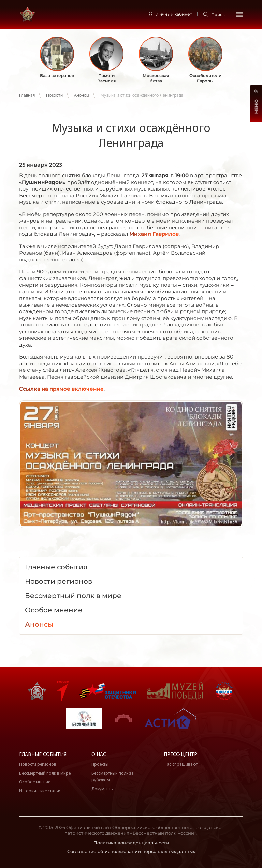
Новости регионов (38, 764)
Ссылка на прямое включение (61, 389)
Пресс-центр (180, 754)
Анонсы (82, 95)
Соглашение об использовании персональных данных (131, 851)
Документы (103, 789)
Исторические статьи (40, 791)
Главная (27, 95)
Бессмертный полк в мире (45, 773)
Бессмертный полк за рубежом (113, 776)
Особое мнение (35, 782)
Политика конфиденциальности (131, 843)
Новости (54, 95)
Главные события (43, 754)
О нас (99, 754)
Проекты (100, 764)
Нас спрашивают (181, 764)
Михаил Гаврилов (154, 234)
